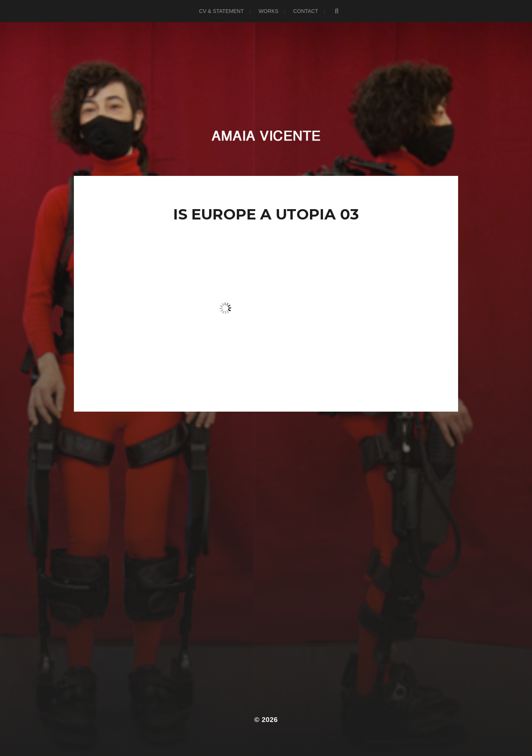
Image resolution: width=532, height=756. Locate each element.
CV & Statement (221, 11)
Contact (306, 11)
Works (269, 11)
